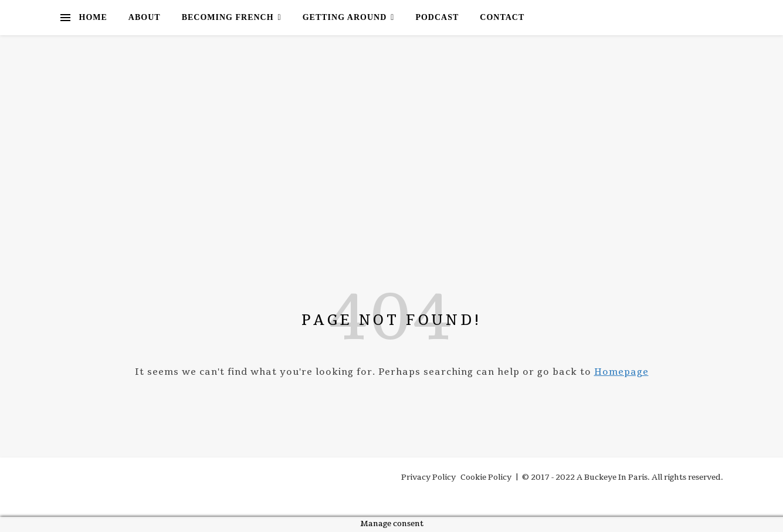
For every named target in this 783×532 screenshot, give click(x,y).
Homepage (621, 372)
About (145, 17)
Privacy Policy (428, 477)
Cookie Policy (486, 477)
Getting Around (345, 17)
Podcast (437, 17)
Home (93, 17)
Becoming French (228, 17)
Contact (502, 17)
